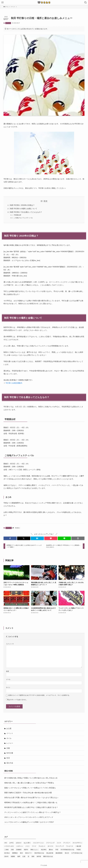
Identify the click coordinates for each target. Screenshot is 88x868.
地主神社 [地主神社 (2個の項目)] (44, 850)
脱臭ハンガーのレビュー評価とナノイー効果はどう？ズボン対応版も (30, 788)
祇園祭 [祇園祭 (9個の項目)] (13, 856)
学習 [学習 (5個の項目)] (57, 850)
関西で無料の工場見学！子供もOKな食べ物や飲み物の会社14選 (28, 793)
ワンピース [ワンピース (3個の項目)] (70, 846)
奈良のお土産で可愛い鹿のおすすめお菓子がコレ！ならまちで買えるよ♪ (31, 798)
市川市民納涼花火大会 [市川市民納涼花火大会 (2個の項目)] (67, 850)
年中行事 (10, 753)
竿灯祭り (17, 528)
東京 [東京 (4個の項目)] (21, 853)
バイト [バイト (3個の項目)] (28, 846)
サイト (8, 687)
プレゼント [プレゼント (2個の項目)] (42, 846)
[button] (10, 538)
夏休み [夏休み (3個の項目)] (51, 850)
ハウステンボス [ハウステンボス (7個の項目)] (9, 846)
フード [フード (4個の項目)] (34, 846)
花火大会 (10, 763)
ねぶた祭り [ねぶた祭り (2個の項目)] (27, 843)
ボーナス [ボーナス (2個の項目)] (50, 846)
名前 (7, 671)
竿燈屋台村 (18, 215)
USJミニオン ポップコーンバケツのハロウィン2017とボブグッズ (29, 817)
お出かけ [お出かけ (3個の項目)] (19, 843)
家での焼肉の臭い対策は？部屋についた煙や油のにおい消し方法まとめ (31, 778)
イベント (8, 23)
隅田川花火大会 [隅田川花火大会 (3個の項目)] (48, 856)
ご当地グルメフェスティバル (23, 218)
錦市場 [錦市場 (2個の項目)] (39, 856)
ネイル (9, 738)
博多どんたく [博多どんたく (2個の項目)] (35, 850)
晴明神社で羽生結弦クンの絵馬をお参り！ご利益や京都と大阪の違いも (31, 803)
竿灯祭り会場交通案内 (14, 383)
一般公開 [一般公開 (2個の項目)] (78, 846)
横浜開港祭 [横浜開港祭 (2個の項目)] (59, 853)
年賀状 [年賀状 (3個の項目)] (79, 850)
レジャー (10, 743)
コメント (10, 644)
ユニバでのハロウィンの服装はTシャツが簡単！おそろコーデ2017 (29, 822)
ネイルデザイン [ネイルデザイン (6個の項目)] (77, 843)
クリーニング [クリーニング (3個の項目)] (50, 843)
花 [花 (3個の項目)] (28, 856)
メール (8, 679)
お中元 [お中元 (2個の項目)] (11, 843)
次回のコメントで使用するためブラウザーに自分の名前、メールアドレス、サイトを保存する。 (39, 695)
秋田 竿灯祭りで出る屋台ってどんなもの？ (26, 212)
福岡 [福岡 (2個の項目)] (19, 856)
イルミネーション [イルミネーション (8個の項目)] (38, 843)
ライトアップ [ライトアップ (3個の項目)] (60, 846)
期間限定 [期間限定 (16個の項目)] (15, 853)
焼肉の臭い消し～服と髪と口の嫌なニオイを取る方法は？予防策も (29, 783)
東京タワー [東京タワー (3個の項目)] (29, 853)
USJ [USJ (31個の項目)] (6, 843)
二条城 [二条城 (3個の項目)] (6, 850)
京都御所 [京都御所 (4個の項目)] (19, 850)
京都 (8, 748)
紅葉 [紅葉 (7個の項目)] (24, 856)
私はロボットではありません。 (18, 700)
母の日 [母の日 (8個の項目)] (67, 853)
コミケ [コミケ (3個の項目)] (59, 843)
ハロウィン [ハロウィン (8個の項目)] (20, 846)
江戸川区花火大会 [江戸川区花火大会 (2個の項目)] (77, 853)
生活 (8, 758)
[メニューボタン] (2, 2)
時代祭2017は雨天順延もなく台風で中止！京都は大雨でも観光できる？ (31, 807)
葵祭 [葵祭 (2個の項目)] (33, 856)
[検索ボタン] (86, 2)
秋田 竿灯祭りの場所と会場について (24, 209)
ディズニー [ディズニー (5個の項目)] (67, 843)
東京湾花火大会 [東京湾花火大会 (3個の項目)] (39, 853)
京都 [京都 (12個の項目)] (12, 850)
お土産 (9, 728)
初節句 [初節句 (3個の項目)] (26, 850)
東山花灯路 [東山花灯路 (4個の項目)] (50, 853)
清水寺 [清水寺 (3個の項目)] (6, 856)
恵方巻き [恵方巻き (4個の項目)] (7, 853)
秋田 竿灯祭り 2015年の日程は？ (22, 205)
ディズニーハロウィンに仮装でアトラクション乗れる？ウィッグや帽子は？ (33, 812)
